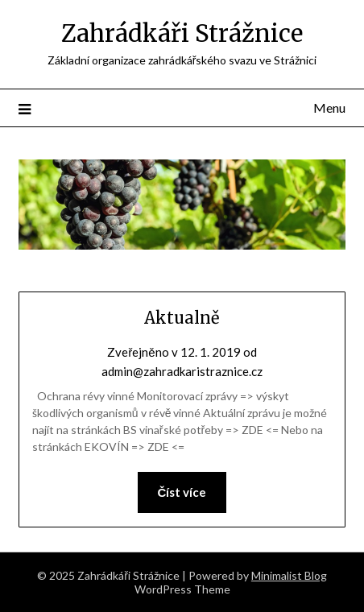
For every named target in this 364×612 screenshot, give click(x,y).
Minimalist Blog (289, 575)
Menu (329, 108)
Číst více (182, 492)
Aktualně (182, 318)
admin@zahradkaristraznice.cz (182, 371)
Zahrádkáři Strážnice (182, 33)
